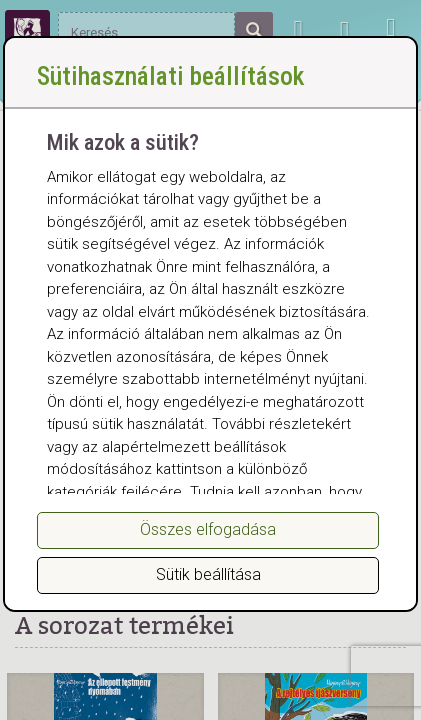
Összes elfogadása (208, 529)
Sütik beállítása (208, 574)
